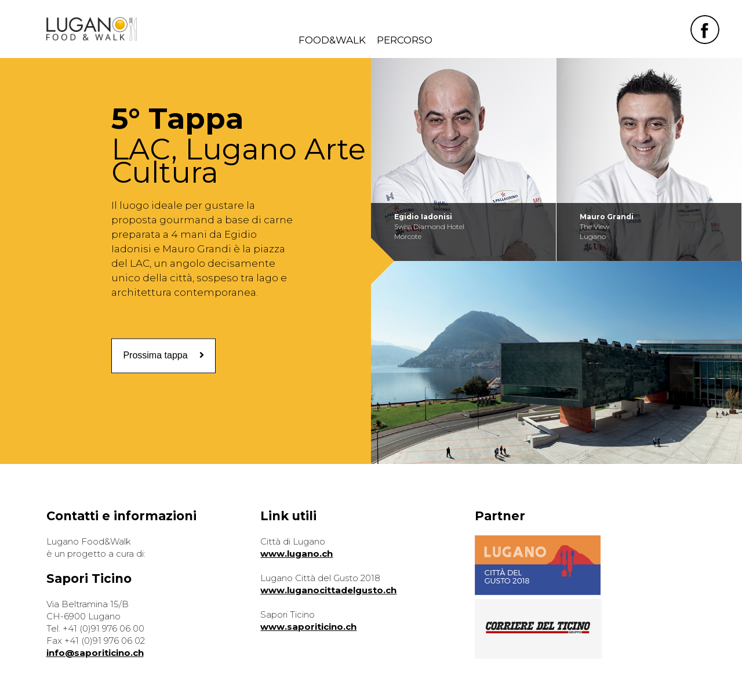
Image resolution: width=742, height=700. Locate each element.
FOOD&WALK (332, 40)
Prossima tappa (163, 355)
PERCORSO (405, 40)
